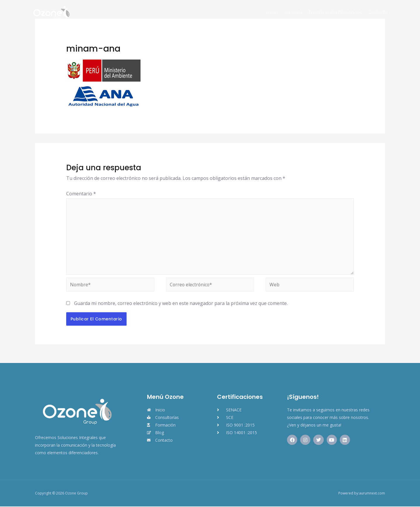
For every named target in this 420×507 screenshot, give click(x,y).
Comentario (81, 194)
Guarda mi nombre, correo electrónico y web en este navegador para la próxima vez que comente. (181, 304)
